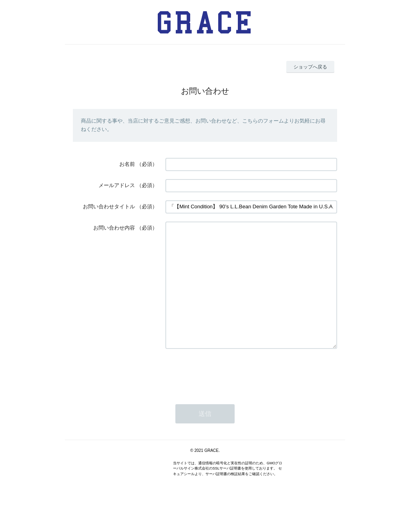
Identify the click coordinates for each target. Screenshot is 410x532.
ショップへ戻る (310, 67)
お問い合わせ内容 (114, 228)
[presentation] (226, 397)
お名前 (127, 164)
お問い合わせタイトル (109, 207)
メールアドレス (117, 185)
